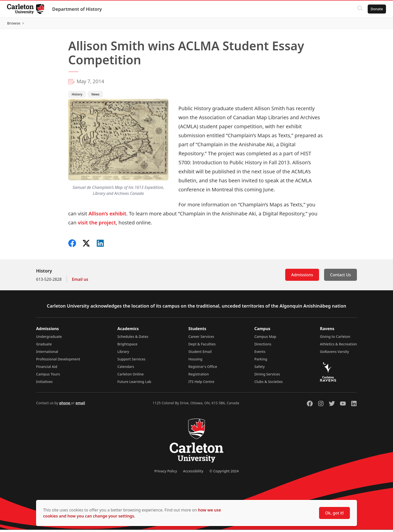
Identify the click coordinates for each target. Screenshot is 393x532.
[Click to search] (359, 9)
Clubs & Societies (269, 384)
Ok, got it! (334, 513)
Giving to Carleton (335, 339)
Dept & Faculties (202, 346)
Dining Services (267, 376)
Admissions (302, 277)
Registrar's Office (203, 369)
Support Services (131, 361)
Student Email (200, 354)
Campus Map (265, 339)
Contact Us (340, 277)
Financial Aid (47, 369)
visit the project (97, 225)
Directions (263, 346)
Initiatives (44, 384)
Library (123, 354)
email (80, 405)
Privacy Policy (166, 473)
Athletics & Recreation (338, 346)
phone (65, 405)
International (47, 354)
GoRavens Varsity (335, 354)
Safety (260, 369)
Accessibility (193, 473)
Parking (261, 361)
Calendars (126, 369)
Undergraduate (49, 339)
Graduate (44, 346)
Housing (195, 361)
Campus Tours (48, 376)
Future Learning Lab (134, 384)
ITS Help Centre (202, 384)
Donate (376, 9)
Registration (199, 376)
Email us (80, 282)
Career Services (201, 339)
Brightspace (127, 346)
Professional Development (58, 361)
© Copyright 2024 (224, 473)
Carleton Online (130, 376)
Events (260, 354)
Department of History (78, 9)
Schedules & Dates (133, 339)
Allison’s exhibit (107, 216)
